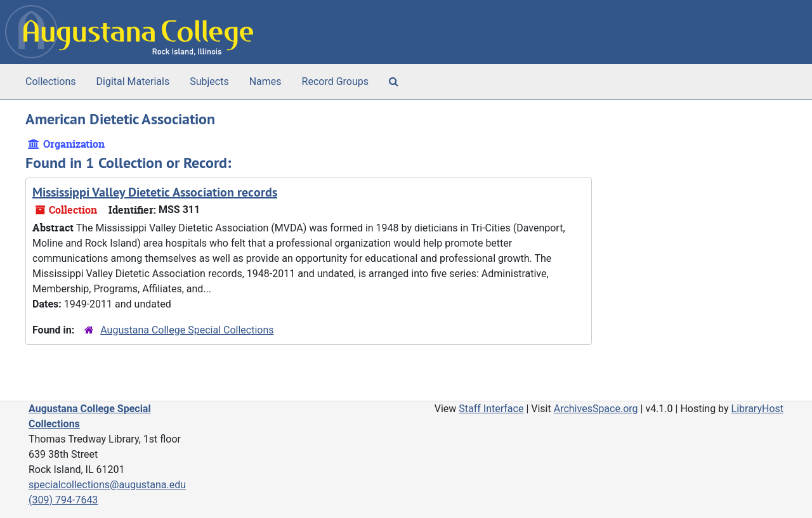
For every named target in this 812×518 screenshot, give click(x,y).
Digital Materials (133, 81)
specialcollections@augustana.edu (107, 485)
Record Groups (335, 81)
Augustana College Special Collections (187, 330)
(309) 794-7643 (63, 500)
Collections (51, 81)
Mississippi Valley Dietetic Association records (155, 192)
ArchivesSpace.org (596, 409)
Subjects (209, 81)
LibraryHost (757, 409)
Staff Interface (491, 409)
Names (265, 81)
